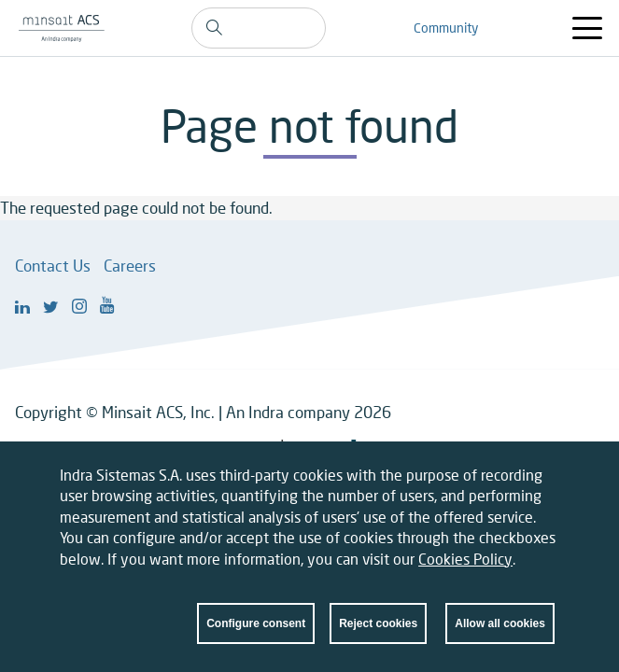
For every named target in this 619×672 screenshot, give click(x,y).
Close (541, 491)
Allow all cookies (500, 636)
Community (446, 28)
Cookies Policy (465, 570)
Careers (130, 266)
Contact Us (53, 266)
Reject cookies (378, 636)
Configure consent (256, 636)
